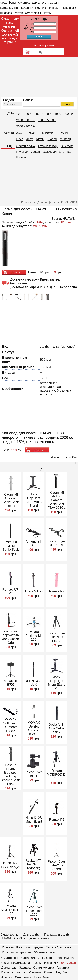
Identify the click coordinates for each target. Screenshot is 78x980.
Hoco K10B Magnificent (34, 820)
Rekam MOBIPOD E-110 (57, 774)
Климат (21, 972)
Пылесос (6, 13)
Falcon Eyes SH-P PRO (57, 543)
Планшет (54, 8)
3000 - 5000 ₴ (47, 120)
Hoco (20, 139)
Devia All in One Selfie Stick (57, 728)
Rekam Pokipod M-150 (34, 636)
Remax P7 (57, 591)
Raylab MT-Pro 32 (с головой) (34, 864)
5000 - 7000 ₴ (26, 126)
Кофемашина (21, 963)
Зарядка (54, 2)
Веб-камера (65, 958)
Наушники (26, 8)
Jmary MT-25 (34, 591)
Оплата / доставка (58, 947)
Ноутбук (40, 8)
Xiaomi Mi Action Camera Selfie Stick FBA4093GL (57, 500)
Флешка (7, 977)
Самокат (35, 972)
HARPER (47, 133)
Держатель (39, 2)
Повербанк (69, 8)
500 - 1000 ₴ (43, 114)
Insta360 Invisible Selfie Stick (11, 546)
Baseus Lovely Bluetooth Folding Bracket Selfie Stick (11, 774)
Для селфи (31, 935)
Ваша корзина (43, 45)
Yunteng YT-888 (34, 543)
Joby (30, 139)
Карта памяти (9, 8)
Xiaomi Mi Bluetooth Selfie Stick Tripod (11, 500)
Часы (5, 963)
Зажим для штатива (57, 152)
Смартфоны (8, 2)
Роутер (18, 13)
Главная (8, 947)
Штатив (21, 157)
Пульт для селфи (28, 152)
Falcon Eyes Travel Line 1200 (34, 911)
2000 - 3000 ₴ (26, 120)
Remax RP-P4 (11, 591)
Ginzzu (21, 133)
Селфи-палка (26, 146)
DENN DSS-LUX (34, 683)
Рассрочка (24, 947)
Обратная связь (45, 952)
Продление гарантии (17, 952)
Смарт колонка (44, 968)
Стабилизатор (48, 146)
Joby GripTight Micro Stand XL (57, 683)
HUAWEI (62, 133)
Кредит (38, 947)
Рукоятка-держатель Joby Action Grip (11, 637)
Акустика (24, 2)
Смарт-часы (33, 13)
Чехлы (47, 13)
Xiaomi (52, 139)
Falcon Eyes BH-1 (34, 774)
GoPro (33, 133)
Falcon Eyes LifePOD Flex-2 (57, 637)
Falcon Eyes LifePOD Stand (57, 865)
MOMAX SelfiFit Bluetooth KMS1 (34, 728)
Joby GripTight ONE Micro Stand (34, 500)
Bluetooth (67, 146)
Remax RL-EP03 (11, 683)
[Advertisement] (39, 77)
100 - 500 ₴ (24, 114)
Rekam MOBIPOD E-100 (11, 910)
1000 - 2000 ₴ (64, 114)
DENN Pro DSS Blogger (11, 865)
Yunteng (65, 139)
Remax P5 (57, 820)
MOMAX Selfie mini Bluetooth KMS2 (11, 725)
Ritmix (40, 139)
